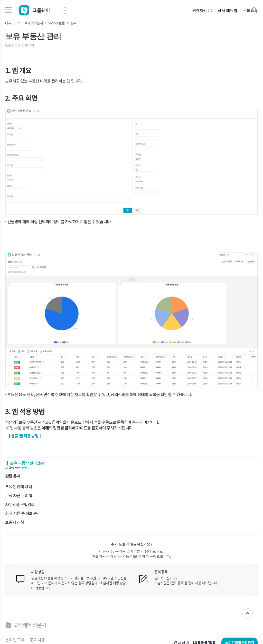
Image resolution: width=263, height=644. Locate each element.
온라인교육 (15, 640)
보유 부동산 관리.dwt (27, 463)
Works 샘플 (57, 23)
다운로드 (25, 468)
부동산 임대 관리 (18, 486)
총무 (73, 23)
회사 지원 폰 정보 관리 (23, 513)
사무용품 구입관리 (20, 504)
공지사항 (38, 640)
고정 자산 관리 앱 (19, 495)
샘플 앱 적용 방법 (25, 436)
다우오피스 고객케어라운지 (24, 23)
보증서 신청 (15, 522)
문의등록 (251, 10)
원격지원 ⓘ (202, 10)
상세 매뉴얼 (228, 10)
